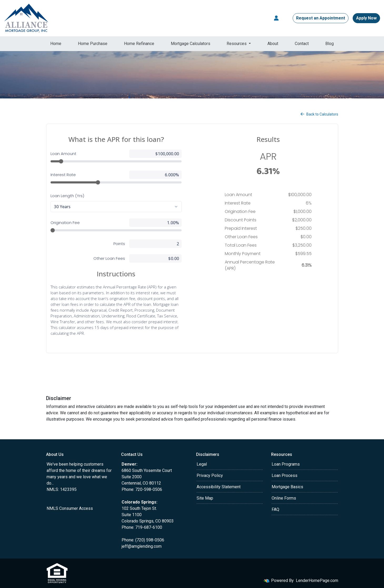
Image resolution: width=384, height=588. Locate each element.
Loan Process (285, 475)
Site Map (205, 498)
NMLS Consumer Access (70, 508)
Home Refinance (139, 44)
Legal (202, 464)
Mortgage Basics (287, 487)
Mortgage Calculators (191, 44)
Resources (237, 44)
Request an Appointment (321, 18)
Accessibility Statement (219, 487)
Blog (330, 44)
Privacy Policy (210, 475)
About (273, 44)
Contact (302, 44)
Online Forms (284, 498)
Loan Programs (286, 464)
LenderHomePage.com (317, 580)
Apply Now (366, 18)
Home (56, 44)
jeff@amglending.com (142, 546)
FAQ (275, 509)
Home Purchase (93, 44)
